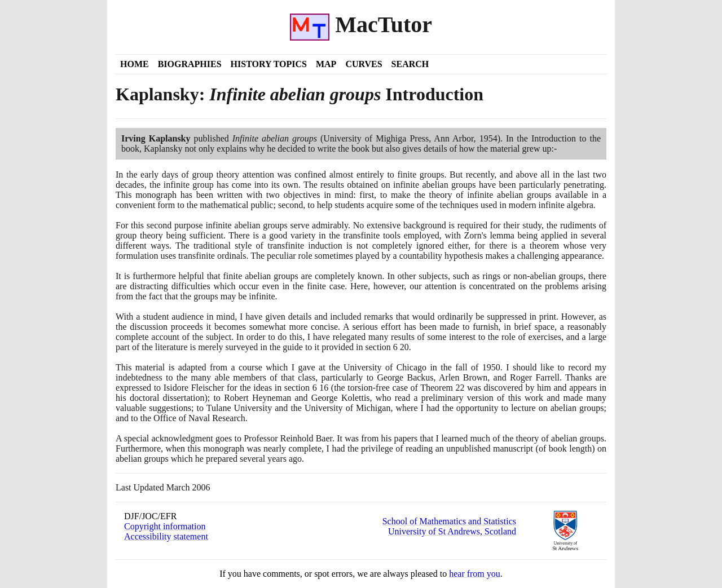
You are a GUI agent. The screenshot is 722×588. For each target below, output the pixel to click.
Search (410, 64)
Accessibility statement (166, 536)
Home (135, 64)
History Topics (269, 64)
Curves (364, 64)
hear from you (475, 574)
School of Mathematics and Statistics (449, 521)
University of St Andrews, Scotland (452, 531)
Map (326, 64)
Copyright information (165, 526)
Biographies (190, 64)
